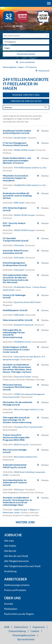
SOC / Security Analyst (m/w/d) (14, 224)
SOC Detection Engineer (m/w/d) (15, 209)
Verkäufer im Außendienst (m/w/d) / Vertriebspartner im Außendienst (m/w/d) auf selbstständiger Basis (17, 501)
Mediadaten (11, 609)
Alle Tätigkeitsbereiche (16, 561)
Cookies (35, 631)
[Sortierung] (23, 107)
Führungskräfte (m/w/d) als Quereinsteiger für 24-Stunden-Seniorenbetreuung (17, 420)
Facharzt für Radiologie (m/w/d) (14, 296)
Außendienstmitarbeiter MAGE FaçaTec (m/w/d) (15, 466)
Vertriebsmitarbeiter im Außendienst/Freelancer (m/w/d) (15, 482)
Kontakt (9, 604)
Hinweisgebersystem (24, 635)
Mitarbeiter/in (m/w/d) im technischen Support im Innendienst (15, 178)
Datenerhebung (17, 631)
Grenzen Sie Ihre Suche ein (26, 101)
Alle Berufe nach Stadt (16, 556)
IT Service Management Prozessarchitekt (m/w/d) (15, 144)
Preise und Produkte (15, 590)
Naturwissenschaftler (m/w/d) (18, 320)
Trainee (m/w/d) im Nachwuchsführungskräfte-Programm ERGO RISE (17, 437)
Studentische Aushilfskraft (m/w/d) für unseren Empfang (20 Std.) (17, 196)
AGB (7, 627)
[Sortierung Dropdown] (46, 107)
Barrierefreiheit (26, 639)
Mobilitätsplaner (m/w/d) (15, 310)
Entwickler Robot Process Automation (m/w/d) (16, 252)
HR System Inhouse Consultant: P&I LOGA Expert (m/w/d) (17, 387)
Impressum (39, 627)
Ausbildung (10, 571)
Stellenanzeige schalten (17, 585)
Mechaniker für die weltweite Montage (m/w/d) (18, 403)
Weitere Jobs (25, 522)
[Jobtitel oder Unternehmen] (26, 42)
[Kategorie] (23, 36)
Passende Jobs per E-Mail (26, 95)
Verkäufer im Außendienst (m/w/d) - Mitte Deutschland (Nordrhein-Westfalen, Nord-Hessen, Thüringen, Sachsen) (17, 368)
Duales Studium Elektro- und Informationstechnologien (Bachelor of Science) (17, 160)
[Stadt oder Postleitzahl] (26, 48)
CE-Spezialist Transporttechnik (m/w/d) (16, 239)
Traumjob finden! (26, 54)
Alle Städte (10, 546)
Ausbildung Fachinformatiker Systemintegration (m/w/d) (17, 132)
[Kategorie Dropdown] (46, 36)
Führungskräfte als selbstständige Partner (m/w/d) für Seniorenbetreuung (14, 333)
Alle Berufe (10, 551)
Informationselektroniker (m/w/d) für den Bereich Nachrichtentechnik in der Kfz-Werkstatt (16, 279)
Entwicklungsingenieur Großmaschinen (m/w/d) (15, 264)
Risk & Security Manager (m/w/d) (15, 451)
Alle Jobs (9, 541)
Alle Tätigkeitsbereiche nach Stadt (22, 566)
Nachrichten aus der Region (19, 614)
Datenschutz (21, 627)
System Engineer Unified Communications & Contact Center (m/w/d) (16, 349)
